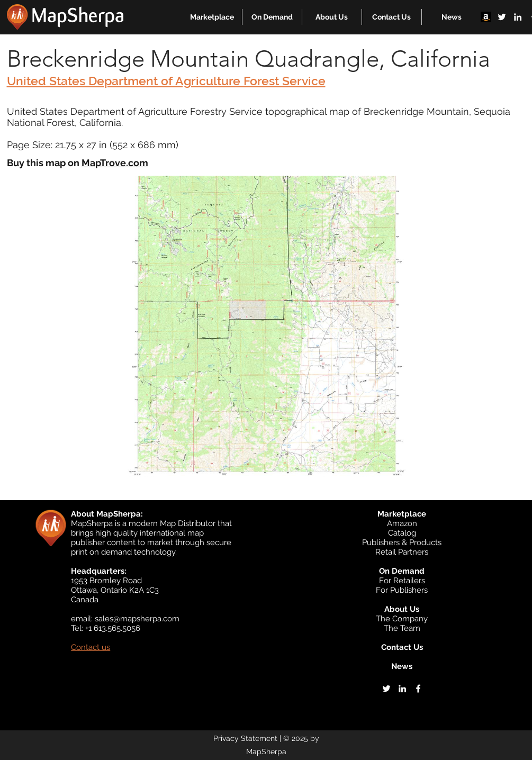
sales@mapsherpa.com (137, 619)
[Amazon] (486, 17)
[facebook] (418, 689)
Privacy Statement (245, 738)
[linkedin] (518, 17)
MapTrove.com (115, 163)
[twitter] (502, 17)
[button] (212, 17)
